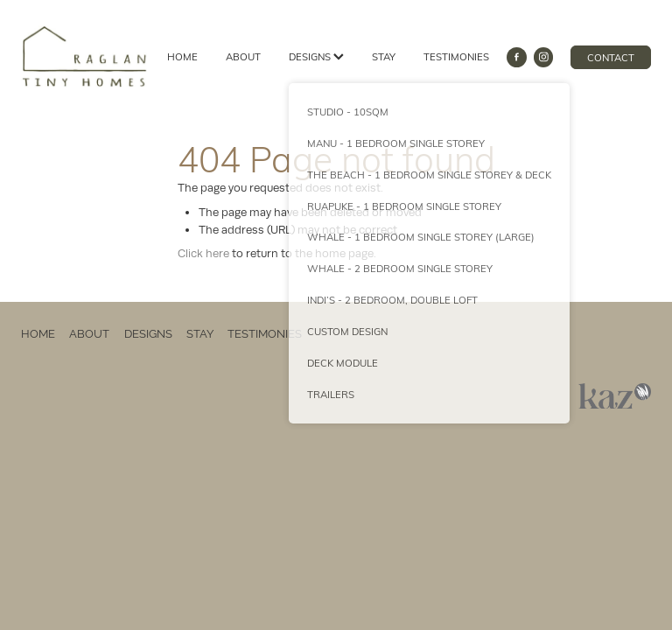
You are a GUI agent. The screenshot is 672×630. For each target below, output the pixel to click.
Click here (203, 253)
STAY (384, 56)
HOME (182, 56)
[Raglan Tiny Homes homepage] (84, 57)
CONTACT (611, 57)
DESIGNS (316, 56)
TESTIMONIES (456, 56)
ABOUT (243, 56)
